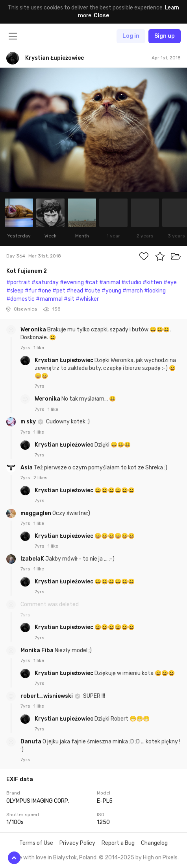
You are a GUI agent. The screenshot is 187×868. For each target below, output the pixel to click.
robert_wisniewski (47, 696)
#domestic (20, 299)
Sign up (165, 36)
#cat (92, 282)
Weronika (34, 330)
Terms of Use (36, 843)
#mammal (49, 299)
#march (133, 291)
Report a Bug (118, 843)
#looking (155, 291)
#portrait (18, 282)
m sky (29, 422)
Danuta (31, 742)
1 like (39, 348)
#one (44, 291)
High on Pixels (160, 858)
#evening (72, 282)
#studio (131, 282)
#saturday (45, 282)
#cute (92, 291)
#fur (31, 291)
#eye (170, 282)
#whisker (87, 299)
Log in (131, 36)
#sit (69, 299)
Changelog (154, 843)
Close (101, 16)
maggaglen (36, 513)
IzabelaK (33, 559)
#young (111, 291)
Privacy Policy (77, 843)
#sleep (15, 291)
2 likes (41, 478)
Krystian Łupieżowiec (65, 360)
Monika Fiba (38, 650)
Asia (27, 468)
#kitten (152, 282)
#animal (110, 282)
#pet (59, 291)
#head (75, 291)
